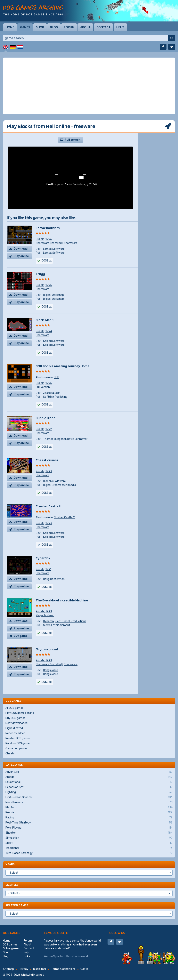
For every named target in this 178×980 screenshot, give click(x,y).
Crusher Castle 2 (64, 517)
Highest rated (14, 728)
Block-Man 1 (45, 320)
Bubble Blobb (46, 418)
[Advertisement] (89, 86)
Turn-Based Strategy (89, 853)
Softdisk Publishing (55, 397)
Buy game (21, 636)
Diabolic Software (54, 481)
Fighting (89, 792)
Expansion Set (89, 787)
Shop (40, 27)
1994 (49, 331)
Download (21, 249)
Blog (54, 27)
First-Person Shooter (89, 797)
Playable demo (45, 615)
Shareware (71, 243)
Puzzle (40, 239)
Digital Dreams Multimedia (60, 485)
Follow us (116, 933)
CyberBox (43, 558)
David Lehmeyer (77, 439)
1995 (49, 285)
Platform (89, 807)
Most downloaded (16, 723)
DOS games (12, 933)
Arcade (89, 777)
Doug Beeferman (54, 579)
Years (10, 864)
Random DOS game (18, 743)
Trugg (40, 274)
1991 (48, 569)
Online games (11, 948)
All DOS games (14, 708)
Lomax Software (54, 249)
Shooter (89, 833)
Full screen (73, 140)
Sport (89, 843)
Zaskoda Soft (52, 393)
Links (120, 27)
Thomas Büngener (55, 439)
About (85, 27)
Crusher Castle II (48, 506)
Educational (89, 782)
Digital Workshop (53, 295)
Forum (69, 27)
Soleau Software (54, 341)
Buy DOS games (15, 718)
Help (26, 952)
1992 (49, 429)
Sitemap (8, 969)
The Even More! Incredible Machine (62, 600)
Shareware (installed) (49, 243)
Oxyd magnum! (47, 649)
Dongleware (51, 670)
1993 (49, 471)
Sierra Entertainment (57, 625)
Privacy (24, 969)
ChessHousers (47, 460)
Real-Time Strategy (89, 823)
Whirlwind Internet (32, 975)
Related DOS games (18, 738)
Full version (43, 387)
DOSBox (47, 353)
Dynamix (49, 621)
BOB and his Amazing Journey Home (63, 366)
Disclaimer (40, 969)
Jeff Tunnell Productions (71, 621)
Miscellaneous (89, 802)
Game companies (16, 748)
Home (10, 27)
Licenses (12, 885)
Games (25, 27)
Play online (21, 256)
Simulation (89, 838)
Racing (89, 818)
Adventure (89, 772)
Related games (17, 905)
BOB (57, 377)
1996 (49, 239)
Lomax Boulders (48, 228)
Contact (103, 27)
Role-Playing (89, 828)
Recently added (15, 733)
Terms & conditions (63, 969)
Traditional (89, 848)
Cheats (10, 754)
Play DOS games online (20, 713)
